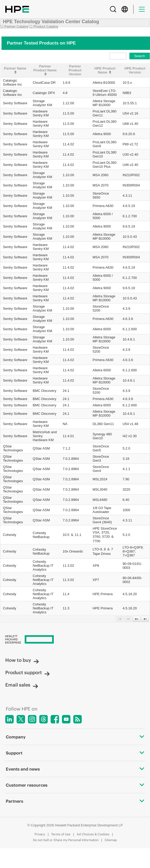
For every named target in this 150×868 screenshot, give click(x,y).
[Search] (113, 9)
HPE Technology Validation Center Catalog (51, 22)
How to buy (22, 660)
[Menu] (142, 9)
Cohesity (10, 535)
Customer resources (75, 785)
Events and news (75, 769)
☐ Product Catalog (44, 26)
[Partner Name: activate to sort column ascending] (15, 70)
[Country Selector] (125, 9)
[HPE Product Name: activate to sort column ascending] (105, 70)
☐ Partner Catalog (14, 26)
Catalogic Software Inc (12, 82)
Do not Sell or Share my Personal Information (66, 840)
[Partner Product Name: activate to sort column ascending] (45, 70)
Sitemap (111, 840)
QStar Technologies (13, 448)
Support (75, 753)
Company (75, 737)
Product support (28, 672)
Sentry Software (15, 103)
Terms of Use (61, 834)
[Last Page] (145, 619)
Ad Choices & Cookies (93, 834)
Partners (75, 801)
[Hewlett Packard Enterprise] (75, 640)
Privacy (40, 834)
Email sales (22, 685)
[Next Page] (137, 619)
